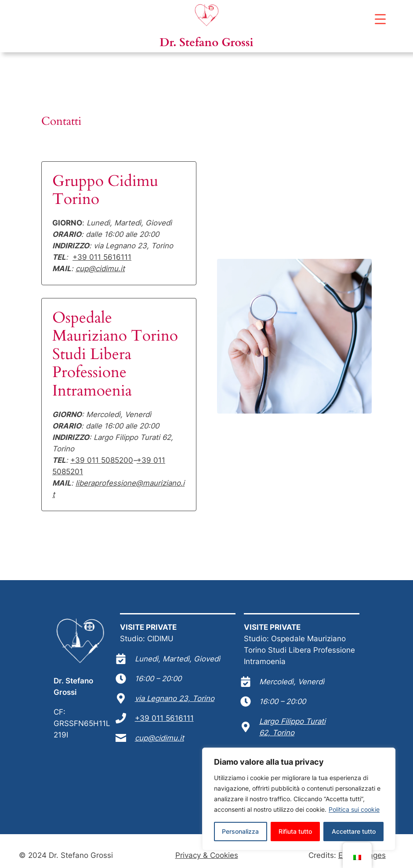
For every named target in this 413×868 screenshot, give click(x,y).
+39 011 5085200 (102, 460)
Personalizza (240, 831)
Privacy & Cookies (207, 855)
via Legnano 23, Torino (175, 698)
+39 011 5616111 (102, 257)
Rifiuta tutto (295, 831)
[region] (299, 799)
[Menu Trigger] (380, 19)
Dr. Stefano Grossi (206, 42)
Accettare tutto (354, 831)
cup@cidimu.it (100, 269)
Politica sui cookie (354, 809)
